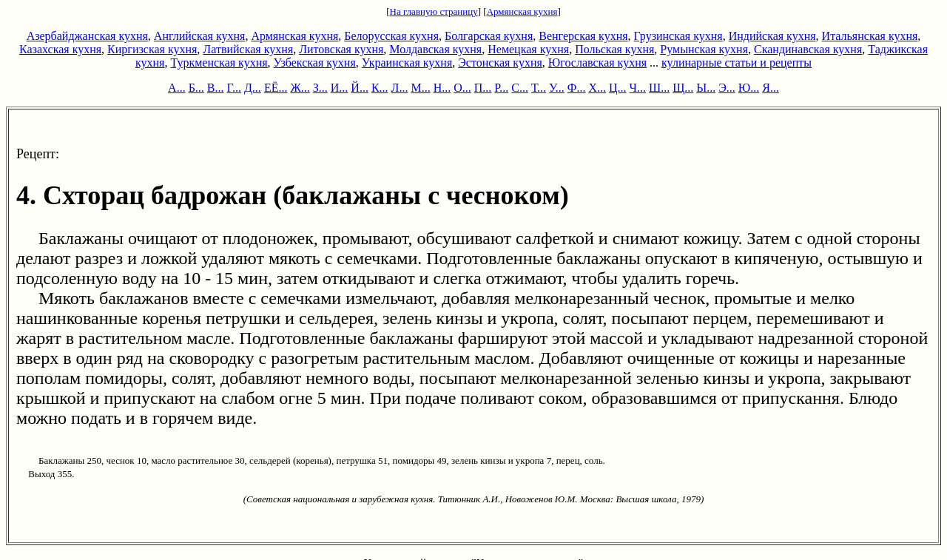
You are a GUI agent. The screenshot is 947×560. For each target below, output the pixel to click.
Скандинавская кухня (808, 49)
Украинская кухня (407, 63)
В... (216, 88)
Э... (727, 88)
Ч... (638, 88)
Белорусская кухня (391, 36)
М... (420, 88)
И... (340, 88)
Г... (234, 88)
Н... (442, 88)
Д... (253, 88)
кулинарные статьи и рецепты (737, 63)
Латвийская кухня (248, 49)
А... (177, 88)
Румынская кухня (704, 49)
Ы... (706, 88)
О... (462, 88)
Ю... (749, 88)
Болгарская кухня (489, 36)
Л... (400, 88)
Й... (360, 88)
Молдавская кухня (435, 49)
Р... (501, 88)
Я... (771, 88)
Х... (597, 88)
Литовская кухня (341, 49)
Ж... (300, 88)
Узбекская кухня (315, 63)
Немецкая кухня (528, 49)
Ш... (659, 88)
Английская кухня (200, 36)
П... (483, 88)
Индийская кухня (772, 36)
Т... (539, 88)
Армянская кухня (522, 11)
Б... (196, 88)
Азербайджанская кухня (87, 36)
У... (557, 88)
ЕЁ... (276, 88)
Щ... (683, 88)
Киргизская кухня (152, 49)
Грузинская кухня (678, 36)
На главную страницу (434, 11)
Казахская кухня (60, 49)
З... (320, 88)
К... (380, 88)
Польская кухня (614, 49)
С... (520, 88)
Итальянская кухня (870, 36)
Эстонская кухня (500, 63)
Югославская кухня (597, 63)
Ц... (618, 88)
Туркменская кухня (219, 63)
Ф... (577, 88)
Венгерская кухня (583, 36)
